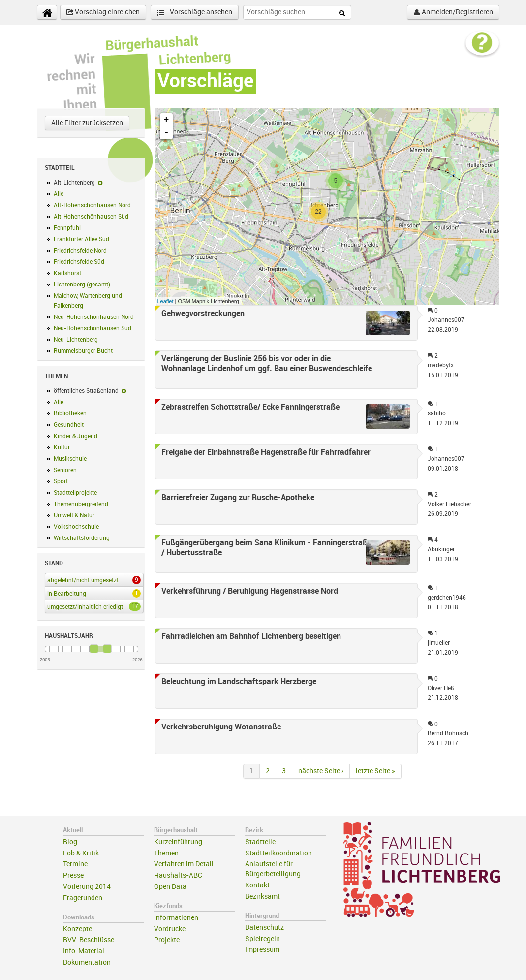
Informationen (176, 918)
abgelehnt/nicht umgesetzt (92, 580)
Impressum (262, 950)
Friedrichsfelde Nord (80, 251)
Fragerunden (83, 898)
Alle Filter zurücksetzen (87, 123)
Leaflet (166, 301)
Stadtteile (260, 842)
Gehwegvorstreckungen (203, 314)
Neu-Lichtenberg (76, 340)
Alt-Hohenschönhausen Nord (92, 205)
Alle (59, 194)
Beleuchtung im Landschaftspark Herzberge (239, 682)
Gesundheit (69, 425)
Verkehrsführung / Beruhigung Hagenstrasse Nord (250, 591)
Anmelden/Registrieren (453, 12)
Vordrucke (170, 929)
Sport (61, 481)
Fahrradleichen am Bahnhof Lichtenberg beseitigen (251, 636)
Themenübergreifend (81, 504)
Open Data (170, 887)
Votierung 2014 (87, 887)
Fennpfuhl (67, 228)
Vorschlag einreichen (103, 12)
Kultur (62, 447)
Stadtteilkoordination (278, 853)
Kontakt (257, 885)
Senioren (65, 470)
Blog (70, 842)
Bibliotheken (70, 413)
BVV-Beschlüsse (89, 940)
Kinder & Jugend (76, 436)
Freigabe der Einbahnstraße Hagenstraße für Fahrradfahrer (266, 452)
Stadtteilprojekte (75, 493)
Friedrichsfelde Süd (79, 262)
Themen (166, 853)
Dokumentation (87, 963)
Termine (75, 864)
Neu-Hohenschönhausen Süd (93, 328)
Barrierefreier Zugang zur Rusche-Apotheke (238, 498)
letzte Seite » (375, 771)
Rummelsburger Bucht (83, 351)
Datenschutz (264, 928)
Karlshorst (67, 273)
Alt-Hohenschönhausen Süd (91, 217)
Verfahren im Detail (184, 864)
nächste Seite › (321, 771)
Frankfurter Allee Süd (81, 239)
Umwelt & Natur (74, 515)
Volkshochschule (76, 527)
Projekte (167, 940)
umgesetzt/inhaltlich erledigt (92, 606)
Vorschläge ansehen (195, 13)
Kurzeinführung (178, 842)
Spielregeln (263, 939)
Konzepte (77, 929)
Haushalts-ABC (178, 875)
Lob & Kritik (81, 853)
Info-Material (84, 951)
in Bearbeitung (92, 593)
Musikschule (70, 459)
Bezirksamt (263, 897)
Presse (73, 875)
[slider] (94, 649)
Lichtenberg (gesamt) (82, 285)
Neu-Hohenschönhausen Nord (94, 317)
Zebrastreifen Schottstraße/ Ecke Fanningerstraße (250, 407)
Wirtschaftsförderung (82, 538)
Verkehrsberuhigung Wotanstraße (221, 727)
